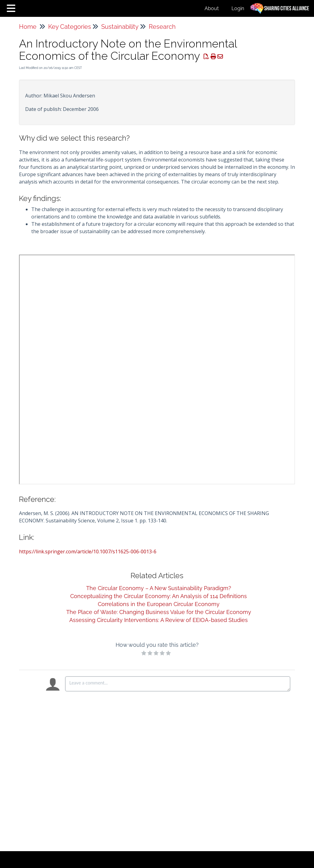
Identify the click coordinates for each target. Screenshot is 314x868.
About (212, 8)
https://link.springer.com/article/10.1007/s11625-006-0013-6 (88, 552)
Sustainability (120, 27)
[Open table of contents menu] (12, 8)
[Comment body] (178, 684)
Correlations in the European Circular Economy (159, 604)
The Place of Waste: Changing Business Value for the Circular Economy (159, 612)
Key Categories (70, 27)
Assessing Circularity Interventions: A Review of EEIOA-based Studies (159, 620)
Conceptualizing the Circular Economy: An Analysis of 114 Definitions (159, 596)
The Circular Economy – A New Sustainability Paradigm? (159, 588)
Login (238, 8)
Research (162, 27)
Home (28, 27)
